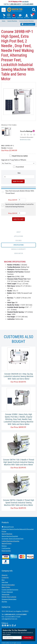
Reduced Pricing (8, 521)
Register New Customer (9, 591)
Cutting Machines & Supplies (10, 535)
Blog (3, 574)
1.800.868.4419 (15, 4)
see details (25, 2)
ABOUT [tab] (19, 226)
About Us (5, 569)
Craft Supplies (6, 543)
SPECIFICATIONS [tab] (19, 239)
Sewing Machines (7, 528)
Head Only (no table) (20, 150)
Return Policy (6, 581)
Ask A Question (28, 24)
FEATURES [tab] (18, 235)
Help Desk (5, 577)
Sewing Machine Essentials (10, 530)
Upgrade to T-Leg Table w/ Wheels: (14, 154)
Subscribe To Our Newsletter (15, 625)
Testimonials (6, 589)
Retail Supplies (6, 545)
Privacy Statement (7, 586)
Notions (4, 540)
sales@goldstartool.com (9, 613)
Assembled (20, 161)
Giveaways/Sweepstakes (9, 593)
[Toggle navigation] (4, 10)
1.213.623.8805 (28, 4)
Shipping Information (8, 579)
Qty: (19, 167)
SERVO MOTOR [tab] (19, 248)
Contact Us (5, 572)
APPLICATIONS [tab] (18, 231)
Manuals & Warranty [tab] (18, 243)
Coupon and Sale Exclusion (10, 584)
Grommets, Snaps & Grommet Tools (13, 533)
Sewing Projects (7, 538)
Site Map (4, 596)
